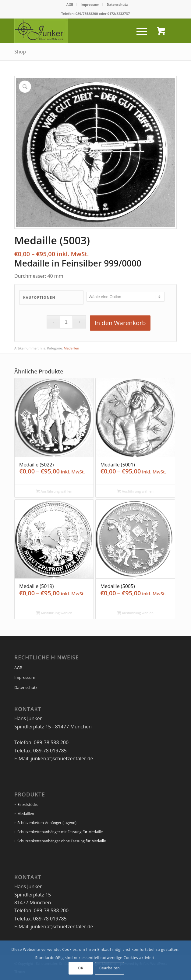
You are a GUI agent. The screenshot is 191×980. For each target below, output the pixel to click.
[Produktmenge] (66, 322)
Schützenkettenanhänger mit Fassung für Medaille (60, 832)
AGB (70, 4)
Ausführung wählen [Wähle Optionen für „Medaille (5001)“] (135, 491)
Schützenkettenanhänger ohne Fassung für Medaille (62, 841)
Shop (20, 52)
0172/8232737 (119, 14)
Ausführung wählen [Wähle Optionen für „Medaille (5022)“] (54, 491)
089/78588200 (87, 14)
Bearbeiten (110, 968)
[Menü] (139, 31)
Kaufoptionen (39, 297)
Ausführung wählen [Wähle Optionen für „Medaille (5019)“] (54, 613)
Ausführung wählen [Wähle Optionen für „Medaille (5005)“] (135, 613)
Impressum (90, 4)
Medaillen (71, 348)
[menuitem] (70, 5)
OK (81, 968)
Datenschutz (117, 4)
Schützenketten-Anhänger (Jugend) (47, 823)
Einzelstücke (28, 805)
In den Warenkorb (120, 323)
